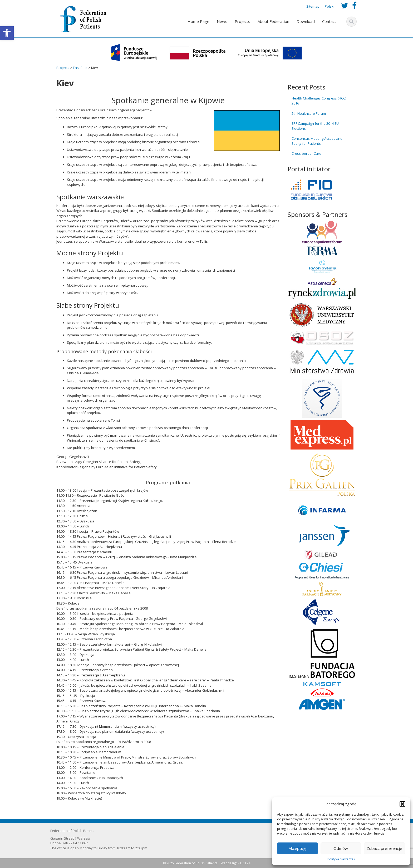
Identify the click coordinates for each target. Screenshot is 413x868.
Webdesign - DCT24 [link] (235, 863)
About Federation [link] (273, 21)
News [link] (222, 21)
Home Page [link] (198, 21)
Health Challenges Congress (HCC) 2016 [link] (319, 101)
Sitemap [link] (313, 6)
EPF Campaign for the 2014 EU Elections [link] (315, 126)
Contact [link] (329, 21)
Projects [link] (242, 21)
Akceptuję (298, 848)
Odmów (341, 848)
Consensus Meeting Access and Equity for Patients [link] (317, 141)
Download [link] (306, 21)
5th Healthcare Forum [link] (309, 113)
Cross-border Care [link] (306, 153)
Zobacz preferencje (384, 848)
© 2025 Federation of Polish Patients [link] (191, 863)
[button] (402, 804)
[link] (7, 33)
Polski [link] (330, 6)
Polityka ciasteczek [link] (341, 859)
